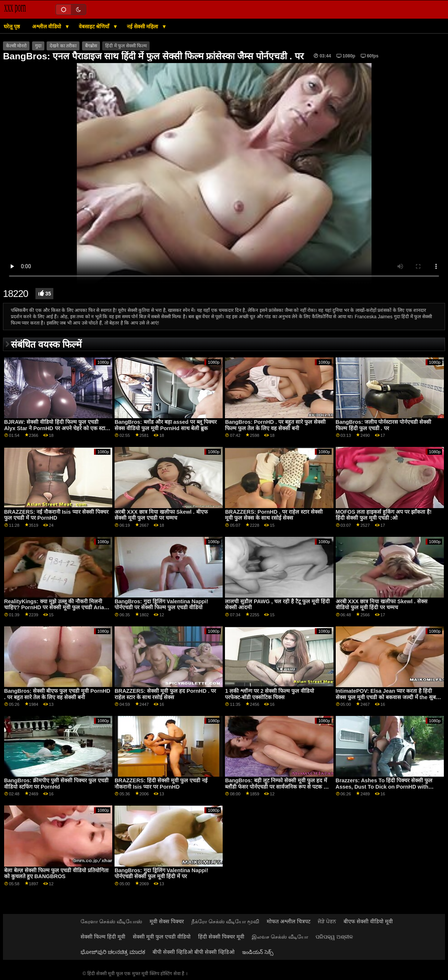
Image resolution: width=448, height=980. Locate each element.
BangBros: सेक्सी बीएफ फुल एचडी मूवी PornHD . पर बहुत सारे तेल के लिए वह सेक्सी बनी (57, 694)
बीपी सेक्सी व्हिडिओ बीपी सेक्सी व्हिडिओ (194, 952)
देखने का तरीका (63, 46)
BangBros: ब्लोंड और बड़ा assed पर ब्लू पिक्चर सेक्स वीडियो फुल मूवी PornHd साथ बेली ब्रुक (166, 425)
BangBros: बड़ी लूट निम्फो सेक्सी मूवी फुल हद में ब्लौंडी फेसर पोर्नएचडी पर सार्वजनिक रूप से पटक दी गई (276, 787)
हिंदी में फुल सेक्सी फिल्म (126, 46)
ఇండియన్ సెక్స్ (258, 952)
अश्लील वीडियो (47, 26)
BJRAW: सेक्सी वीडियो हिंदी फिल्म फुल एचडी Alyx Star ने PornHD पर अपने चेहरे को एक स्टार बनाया (56, 428)
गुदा (38, 46)
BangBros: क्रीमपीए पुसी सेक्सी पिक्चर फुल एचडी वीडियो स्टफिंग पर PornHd (56, 784)
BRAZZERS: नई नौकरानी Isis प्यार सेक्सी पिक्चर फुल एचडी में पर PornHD (56, 515)
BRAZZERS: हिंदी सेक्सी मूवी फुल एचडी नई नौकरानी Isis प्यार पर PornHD (161, 784)
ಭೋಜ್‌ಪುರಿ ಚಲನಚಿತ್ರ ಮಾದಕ (113, 952)
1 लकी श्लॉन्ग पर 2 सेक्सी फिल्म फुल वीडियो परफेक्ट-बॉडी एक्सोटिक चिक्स (270, 694)
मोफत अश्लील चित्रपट (289, 921)
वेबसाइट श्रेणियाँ (95, 26)
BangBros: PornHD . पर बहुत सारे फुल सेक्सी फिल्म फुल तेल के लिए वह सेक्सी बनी (275, 425)
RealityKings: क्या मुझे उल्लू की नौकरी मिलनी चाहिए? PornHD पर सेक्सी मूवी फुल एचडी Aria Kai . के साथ (54, 608)
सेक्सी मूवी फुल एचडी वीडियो (162, 937)
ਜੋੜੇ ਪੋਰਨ (327, 921)
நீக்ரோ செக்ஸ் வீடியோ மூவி (225, 921)
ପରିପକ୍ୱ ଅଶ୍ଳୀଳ (334, 937)
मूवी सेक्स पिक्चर (167, 921)
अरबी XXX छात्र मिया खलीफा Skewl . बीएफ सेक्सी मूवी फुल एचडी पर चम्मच (161, 515)
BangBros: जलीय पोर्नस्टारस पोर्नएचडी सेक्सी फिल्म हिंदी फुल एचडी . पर (383, 425)
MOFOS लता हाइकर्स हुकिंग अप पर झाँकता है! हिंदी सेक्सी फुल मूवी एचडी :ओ (384, 515)
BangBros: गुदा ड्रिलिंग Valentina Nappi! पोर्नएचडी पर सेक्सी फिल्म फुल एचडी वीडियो (161, 605)
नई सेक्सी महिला (143, 26)
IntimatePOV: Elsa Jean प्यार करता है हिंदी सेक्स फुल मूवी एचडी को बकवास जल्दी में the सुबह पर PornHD (387, 697)
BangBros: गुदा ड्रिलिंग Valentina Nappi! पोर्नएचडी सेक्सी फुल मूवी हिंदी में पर (161, 873)
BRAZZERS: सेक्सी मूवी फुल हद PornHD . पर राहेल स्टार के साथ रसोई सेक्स (165, 694)
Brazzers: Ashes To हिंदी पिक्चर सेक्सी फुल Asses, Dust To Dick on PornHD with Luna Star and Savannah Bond (384, 787)
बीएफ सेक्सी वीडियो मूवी (368, 921)
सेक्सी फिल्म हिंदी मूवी (103, 937)
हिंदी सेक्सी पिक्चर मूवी (221, 937)
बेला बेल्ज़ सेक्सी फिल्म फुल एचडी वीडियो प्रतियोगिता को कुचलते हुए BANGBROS (56, 873)
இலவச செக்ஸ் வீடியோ (280, 937)
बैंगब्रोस (91, 46)
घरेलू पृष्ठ (12, 26)
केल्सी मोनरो (16, 46)
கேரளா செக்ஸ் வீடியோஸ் (111, 921)
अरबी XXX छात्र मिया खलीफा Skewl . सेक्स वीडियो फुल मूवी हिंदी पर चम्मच (382, 605)
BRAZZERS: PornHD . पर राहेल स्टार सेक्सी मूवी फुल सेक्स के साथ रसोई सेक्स (274, 515)
